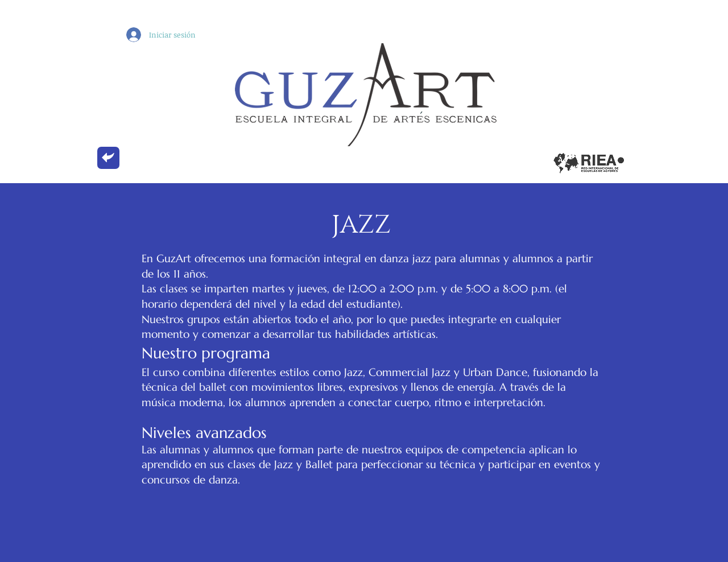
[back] (108, 158)
